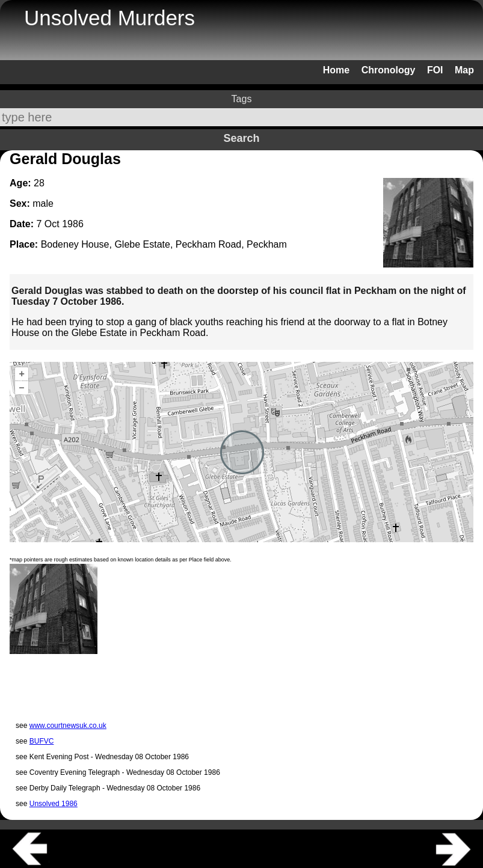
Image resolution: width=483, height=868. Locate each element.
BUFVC (42, 741)
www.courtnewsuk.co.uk (68, 726)
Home (336, 70)
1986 (73, 224)
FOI (435, 70)
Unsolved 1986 (54, 804)
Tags (242, 99)
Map (464, 70)
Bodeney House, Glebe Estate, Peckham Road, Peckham (164, 244)
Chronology (389, 70)
